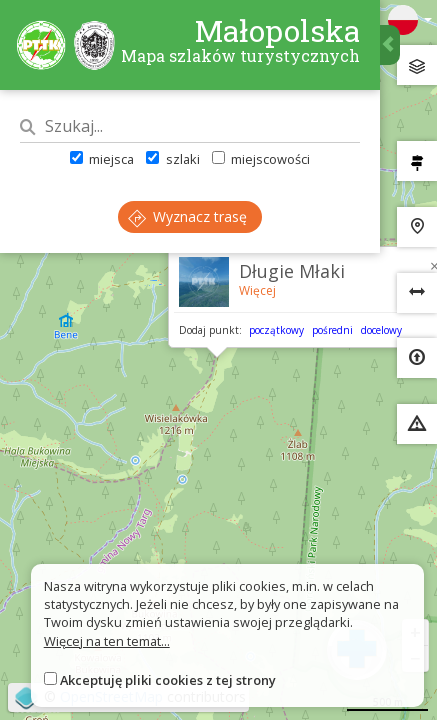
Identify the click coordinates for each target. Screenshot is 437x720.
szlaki (172, 159)
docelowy (381, 330)
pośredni (332, 330)
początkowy (276, 330)
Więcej (257, 290)
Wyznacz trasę (187, 216)
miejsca (102, 159)
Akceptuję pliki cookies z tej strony (168, 680)
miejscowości (261, 159)
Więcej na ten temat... (107, 641)
